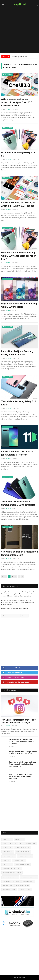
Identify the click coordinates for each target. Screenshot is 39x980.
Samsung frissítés (22, 864)
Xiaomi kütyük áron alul (19, 57)
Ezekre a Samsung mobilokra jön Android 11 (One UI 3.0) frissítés (18, 204)
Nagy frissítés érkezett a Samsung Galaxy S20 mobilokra (19, 305)
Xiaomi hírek (8, 885)
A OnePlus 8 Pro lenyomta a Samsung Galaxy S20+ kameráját (18, 503)
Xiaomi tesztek (25, 890)
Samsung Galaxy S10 (29, 877)
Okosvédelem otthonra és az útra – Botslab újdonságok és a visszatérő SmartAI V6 (21, 741)
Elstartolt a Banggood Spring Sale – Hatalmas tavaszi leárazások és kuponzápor (21, 777)
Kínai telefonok (9, 856)
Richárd (9, 159)
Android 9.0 (7, 839)
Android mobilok (7, 75)
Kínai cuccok (8, 852)
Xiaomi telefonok (9, 890)
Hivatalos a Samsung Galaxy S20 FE (18, 154)
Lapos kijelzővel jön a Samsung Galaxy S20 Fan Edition (17, 353)
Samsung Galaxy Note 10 (12, 873)
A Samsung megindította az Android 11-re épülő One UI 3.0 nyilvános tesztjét (17, 102)
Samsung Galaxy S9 (10, 877)
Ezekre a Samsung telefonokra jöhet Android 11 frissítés (17, 453)
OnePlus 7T (7, 864)
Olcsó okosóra (19, 860)
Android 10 (19, 839)
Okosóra (6, 860)
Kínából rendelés (23, 852)
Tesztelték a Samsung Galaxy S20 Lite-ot (19, 403)
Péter (8, 109)
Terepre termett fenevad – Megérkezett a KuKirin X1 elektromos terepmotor (23, 753)
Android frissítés (10, 844)
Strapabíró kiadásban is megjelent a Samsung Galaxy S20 (19, 553)
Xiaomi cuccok (28, 881)
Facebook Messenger (28, 844)
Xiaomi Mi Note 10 (22, 885)
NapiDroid (19, 4)
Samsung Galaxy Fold (11, 881)
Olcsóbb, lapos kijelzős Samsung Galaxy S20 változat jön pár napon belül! (19, 256)
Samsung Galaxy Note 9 (12, 869)
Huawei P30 (7, 848)
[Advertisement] (19, 32)
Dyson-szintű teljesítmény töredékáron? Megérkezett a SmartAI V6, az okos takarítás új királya (23, 764)
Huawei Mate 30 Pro (22, 848)
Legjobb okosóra (25, 856)
